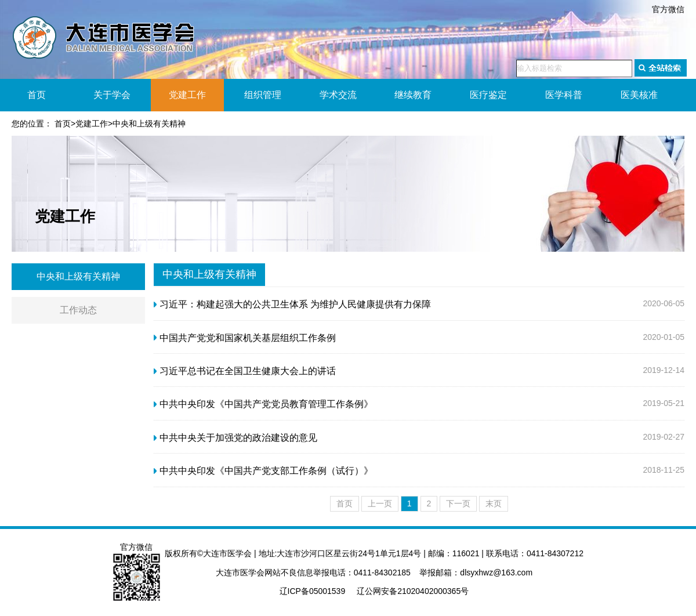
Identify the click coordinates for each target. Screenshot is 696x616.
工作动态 (78, 310)
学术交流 (338, 95)
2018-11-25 (419, 471)
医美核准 (639, 95)
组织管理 (263, 95)
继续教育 (413, 95)
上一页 (380, 503)
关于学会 (112, 95)
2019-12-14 (419, 371)
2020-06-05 (419, 305)
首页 (37, 95)
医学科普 (564, 95)
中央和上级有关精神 (149, 124)
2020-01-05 (419, 338)
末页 (494, 503)
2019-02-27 (419, 438)
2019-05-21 (419, 404)
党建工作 (187, 95)
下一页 (458, 503)
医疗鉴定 (488, 95)
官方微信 (668, 9)
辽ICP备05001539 (313, 591)
